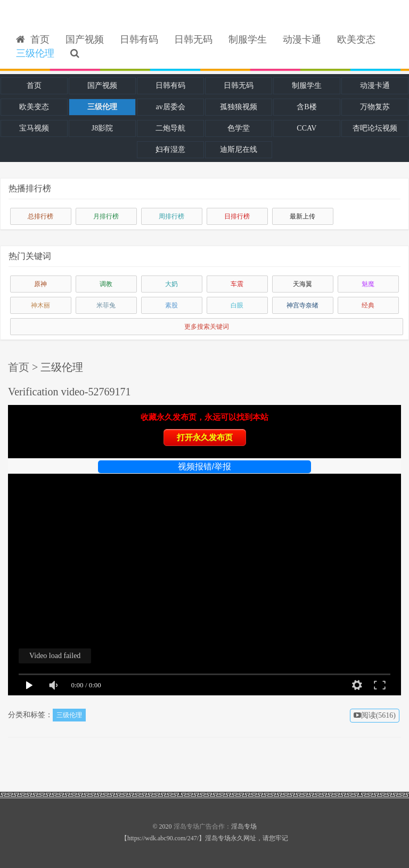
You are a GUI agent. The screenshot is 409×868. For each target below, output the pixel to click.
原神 (40, 284)
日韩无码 (193, 39)
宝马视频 (34, 128)
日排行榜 (237, 216)
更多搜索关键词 (207, 327)
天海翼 (302, 284)
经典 (368, 305)
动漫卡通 (302, 39)
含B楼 (306, 107)
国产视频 (85, 39)
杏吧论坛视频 (375, 128)
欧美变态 (356, 39)
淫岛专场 (186, 826)
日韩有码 (139, 39)
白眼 (237, 305)
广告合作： (215, 826)
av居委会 (170, 107)
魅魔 (368, 284)
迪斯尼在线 (239, 149)
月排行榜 (106, 216)
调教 (106, 284)
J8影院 (102, 128)
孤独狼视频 (239, 107)
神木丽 (40, 305)
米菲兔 (106, 305)
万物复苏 (375, 107)
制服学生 (248, 39)
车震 (237, 284)
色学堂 (239, 128)
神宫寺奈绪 (302, 305)
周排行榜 (171, 216)
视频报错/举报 (204, 467)
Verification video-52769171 (69, 392)
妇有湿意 (170, 149)
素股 (171, 305)
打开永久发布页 (205, 437)
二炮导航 (170, 128)
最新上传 (302, 216)
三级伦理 (35, 53)
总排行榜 (40, 216)
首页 (33, 39)
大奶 (171, 284)
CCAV (306, 128)
